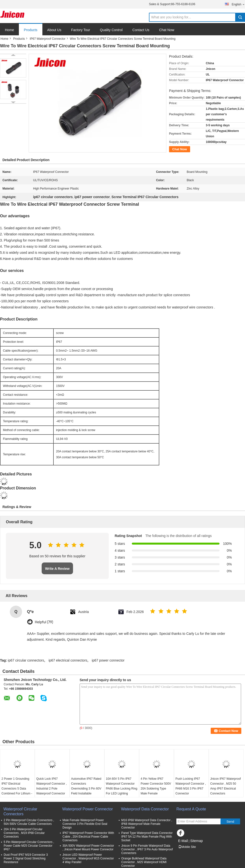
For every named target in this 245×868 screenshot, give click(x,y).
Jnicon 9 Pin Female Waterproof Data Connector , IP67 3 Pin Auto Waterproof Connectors (147, 849)
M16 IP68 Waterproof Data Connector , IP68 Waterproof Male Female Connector (147, 824)
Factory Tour (81, 30)
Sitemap (196, 841)
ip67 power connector (108, 660)
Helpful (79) (44, 622)
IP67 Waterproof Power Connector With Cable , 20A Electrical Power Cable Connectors (88, 837)
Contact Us (141, 30)
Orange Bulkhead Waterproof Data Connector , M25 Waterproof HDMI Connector (144, 862)
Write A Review (57, 569)
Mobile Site (187, 847)
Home (9, 30)
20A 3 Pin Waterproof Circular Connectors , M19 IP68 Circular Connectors (24, 833)
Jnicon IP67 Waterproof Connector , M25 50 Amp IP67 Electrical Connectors (226, 786)
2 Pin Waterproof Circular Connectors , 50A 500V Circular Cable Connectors (29, 822)
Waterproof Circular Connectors (20, 811)
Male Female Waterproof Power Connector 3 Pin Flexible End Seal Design (85, 824)
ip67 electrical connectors (68, 660)
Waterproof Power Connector (88, 809)
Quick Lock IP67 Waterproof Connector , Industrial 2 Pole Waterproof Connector (51, 786)
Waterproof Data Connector (145, 809)
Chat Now (167, 30)
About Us (54, 30)
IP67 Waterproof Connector (48, 39)
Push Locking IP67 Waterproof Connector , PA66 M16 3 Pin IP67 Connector (191, 786)
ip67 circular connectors (26, 660)
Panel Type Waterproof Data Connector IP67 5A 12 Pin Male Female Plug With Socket (147, 837)
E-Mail (183, 841)
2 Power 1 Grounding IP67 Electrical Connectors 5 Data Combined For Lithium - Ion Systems (17, 789)
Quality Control (111, 30)
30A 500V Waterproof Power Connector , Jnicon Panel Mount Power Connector (88, 848)
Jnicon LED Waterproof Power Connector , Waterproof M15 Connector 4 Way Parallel (88, 858)
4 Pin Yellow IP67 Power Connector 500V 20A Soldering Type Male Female (156, 786)
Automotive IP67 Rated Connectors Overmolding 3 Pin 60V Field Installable (86, 786)
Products (31, 30)
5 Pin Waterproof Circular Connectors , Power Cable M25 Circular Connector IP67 (29, 846)
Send (230, 822)
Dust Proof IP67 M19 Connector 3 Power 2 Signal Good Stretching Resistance (26, 858)
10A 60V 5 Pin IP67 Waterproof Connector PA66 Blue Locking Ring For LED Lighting (122, 786)
